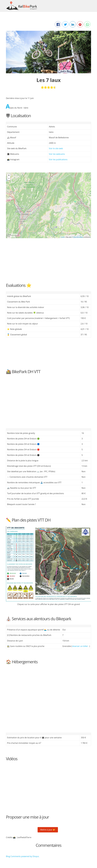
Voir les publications (58, 159)
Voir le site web (56, 148)
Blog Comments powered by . (23, 856)
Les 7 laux (49, 80)
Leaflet (63, 237)
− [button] (9, 179)
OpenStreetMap (78, 237)
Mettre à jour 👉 (48, 830)
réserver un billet (80, 646)
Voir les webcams (57, 154)
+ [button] (9, 175)
